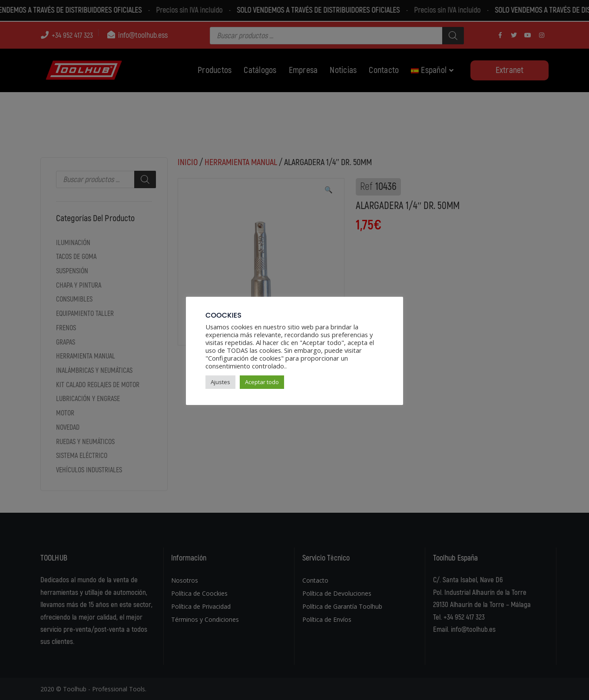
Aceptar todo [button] (262, 382)
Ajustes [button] (220, 382)
